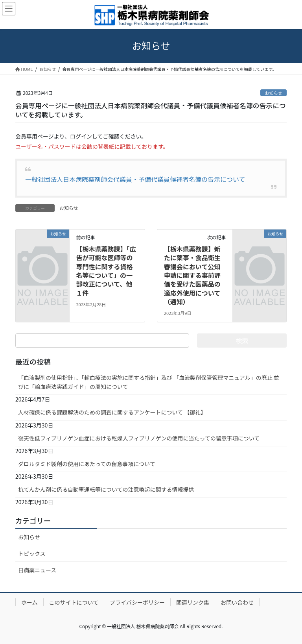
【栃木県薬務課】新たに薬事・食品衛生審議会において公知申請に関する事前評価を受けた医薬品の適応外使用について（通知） (192, 275)
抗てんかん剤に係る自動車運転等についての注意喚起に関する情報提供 (106, 489)
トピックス (32, 553)
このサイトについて (74, 602)
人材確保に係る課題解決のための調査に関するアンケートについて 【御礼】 (112, 412)
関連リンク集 (193, 602)
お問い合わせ (237, 602)
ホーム (29, 602)
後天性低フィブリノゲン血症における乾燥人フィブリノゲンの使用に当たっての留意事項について (139, 438)
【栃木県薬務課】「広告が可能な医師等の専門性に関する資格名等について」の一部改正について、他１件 (106, 271)
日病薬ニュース (37, 570)
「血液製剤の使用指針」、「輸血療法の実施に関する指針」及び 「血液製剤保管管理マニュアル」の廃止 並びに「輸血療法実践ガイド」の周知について (149, 382)
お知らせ (273, 93)
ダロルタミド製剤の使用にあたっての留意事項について (87, 464)
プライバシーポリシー (137, 602)
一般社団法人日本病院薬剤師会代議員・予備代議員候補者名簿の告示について (135, 179)
